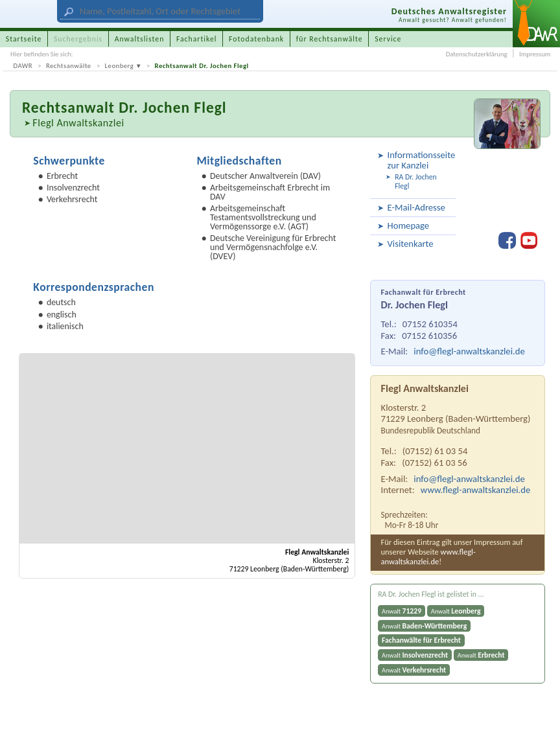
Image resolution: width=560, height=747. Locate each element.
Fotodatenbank (256, 39)
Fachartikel (197, 39)
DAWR (23, 66)
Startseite (24, 39)
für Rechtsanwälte (330, 39)
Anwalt (402, 611)
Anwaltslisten (140, 39)
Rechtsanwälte (69, 66)
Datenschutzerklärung (477, 54)
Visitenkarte (411, 244)
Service (388, 39)
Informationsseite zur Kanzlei (420, 160)
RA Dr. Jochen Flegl (416, 181)
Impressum (535, 54)
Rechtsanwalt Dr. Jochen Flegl (202, 66)
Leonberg (120, 66)
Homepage (409, 225)
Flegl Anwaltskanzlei (78, 123)
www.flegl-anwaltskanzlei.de (475, 490)
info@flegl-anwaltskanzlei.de (469, 351)
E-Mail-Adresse (416, 207)
